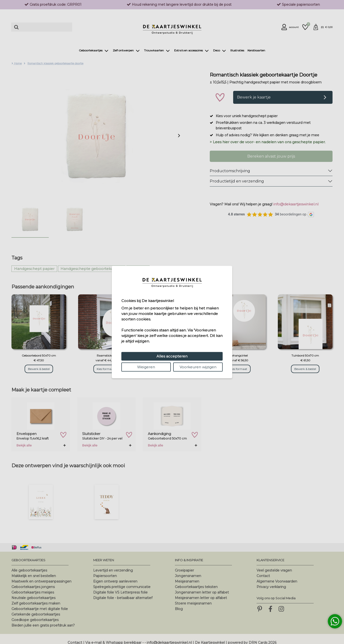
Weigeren (146, 367)
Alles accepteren (172, 356)
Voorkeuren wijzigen (198, 367)
